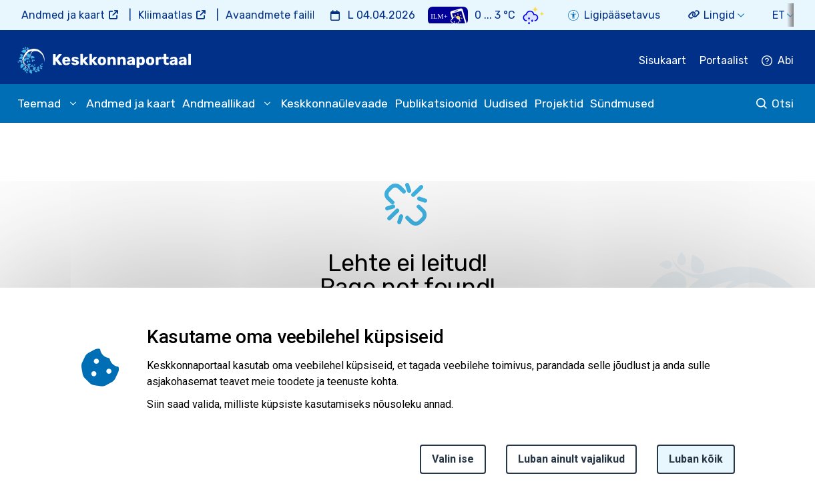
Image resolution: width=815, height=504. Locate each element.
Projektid (559, 103)
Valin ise (453, 466)
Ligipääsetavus (622, 15)
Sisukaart (662, 60)
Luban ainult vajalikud (571, 466)
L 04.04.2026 (381, 15)
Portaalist (724, 60)
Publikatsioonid (436, 103)
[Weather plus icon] (448, 15)
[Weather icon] (534, 15)
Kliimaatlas (165, 15)
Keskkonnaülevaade (334, 103)
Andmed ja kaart (63, 15)
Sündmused (622, 103)
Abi (786, 60)
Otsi (783, 103)
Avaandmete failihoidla (284, 15)
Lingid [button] (719, 15)
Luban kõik (696, 466)
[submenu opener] (73, 103)
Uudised (506, 103)
